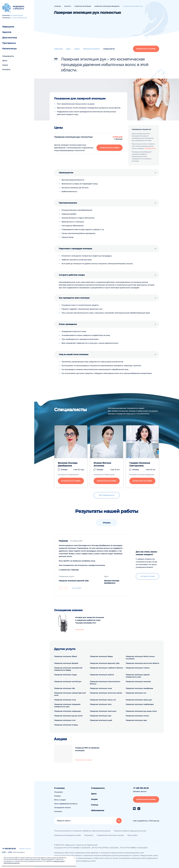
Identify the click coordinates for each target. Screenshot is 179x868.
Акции (5, 65)
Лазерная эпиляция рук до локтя (68, 716)
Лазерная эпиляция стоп (65, 720)
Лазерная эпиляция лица (101, 688)
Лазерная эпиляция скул (101, 716)
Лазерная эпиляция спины (137, 716)
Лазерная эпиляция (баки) (66, 656)
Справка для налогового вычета (110, 835)
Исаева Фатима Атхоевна (102, 464)
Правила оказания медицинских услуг (130, 831)
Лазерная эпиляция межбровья (139, 688)
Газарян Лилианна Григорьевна (140, 464)
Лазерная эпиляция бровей (66, 663)
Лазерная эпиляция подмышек (67, 711)
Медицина (8, 27)
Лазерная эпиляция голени (138, 668)
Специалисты (8, 56)
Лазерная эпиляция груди (65, 675)
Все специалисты (107, 495)
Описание (58, 49)
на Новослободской (18, 18)
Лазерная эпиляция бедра (101, 656)
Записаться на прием (146, 49)
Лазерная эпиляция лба (64, 688)
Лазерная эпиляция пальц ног (103, 700)
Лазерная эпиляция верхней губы (105, 663)
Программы (9, 43)
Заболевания (98, 810)
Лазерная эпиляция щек (136, 720)
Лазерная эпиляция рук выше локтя (141, 711)
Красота (7, 32)
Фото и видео (60, 800)
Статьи (95, 805)
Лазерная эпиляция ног (136, 693)
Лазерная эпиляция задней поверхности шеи (138, 676)
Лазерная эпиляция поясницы (103, 711)
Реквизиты (89, 835)
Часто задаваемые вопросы (66, 804)
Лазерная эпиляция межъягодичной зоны (70, 694)
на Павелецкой (17, 15)
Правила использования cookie (67, 835)
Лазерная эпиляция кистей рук (68, 682)
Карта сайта (132, 835)
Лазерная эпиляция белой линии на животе (140, 658)
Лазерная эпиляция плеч (101, 704)
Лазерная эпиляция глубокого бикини (106, 668)
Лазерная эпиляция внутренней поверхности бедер (68, 669)
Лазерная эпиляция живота (102, 675)
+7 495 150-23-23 (9, 849)
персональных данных (11, 863)
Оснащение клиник (62, 808)
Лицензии (58, 792)
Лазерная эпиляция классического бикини (105, 683)
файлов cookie (59, 861)
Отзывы (64, 470)
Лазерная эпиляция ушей (101, 720)
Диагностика (10, 38)
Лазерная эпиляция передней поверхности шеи (67, 705)
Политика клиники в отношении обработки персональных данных (82, 831)
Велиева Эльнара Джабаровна (68, 464)
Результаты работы (91, 49)
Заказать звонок (25, 849)
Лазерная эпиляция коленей (138, 682)
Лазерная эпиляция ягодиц (66, 725)
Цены (5, 61)
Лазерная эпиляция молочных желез (106, 693)
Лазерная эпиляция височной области (142, 663)
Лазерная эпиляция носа (65, 700)
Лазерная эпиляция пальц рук (139, 700)
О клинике (59, 788)
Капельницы (9, 49)
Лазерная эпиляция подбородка (140, 704)
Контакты (6, 69)
